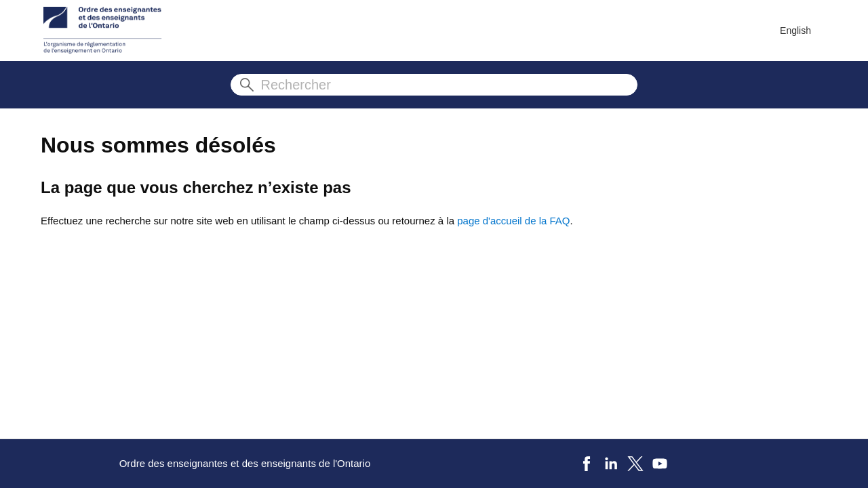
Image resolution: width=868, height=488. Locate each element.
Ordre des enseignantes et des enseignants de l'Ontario (245, 463)
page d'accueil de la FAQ (513, 221)
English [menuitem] (795, 30)
